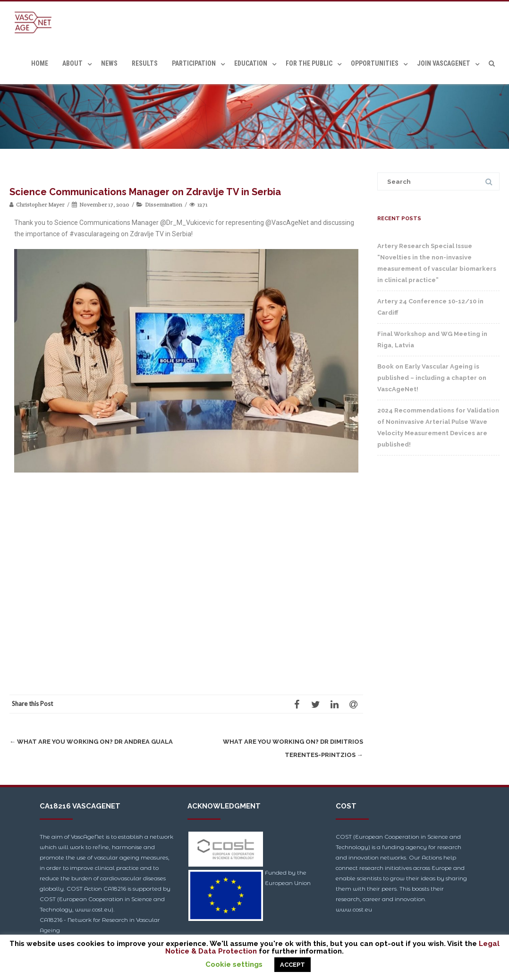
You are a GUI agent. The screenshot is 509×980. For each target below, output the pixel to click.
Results (145, 63)
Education (251, 63)
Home (40, 63)
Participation (194, 63)
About (72, 63)
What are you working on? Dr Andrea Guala (91, 742)
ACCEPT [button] (293, 965)
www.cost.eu (354, 909)
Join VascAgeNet (444, 63)
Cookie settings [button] (234, 964)
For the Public (309, 63)
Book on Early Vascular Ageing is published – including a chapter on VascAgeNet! (432, 378)
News (109, 63)
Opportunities (375, 63)
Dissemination (164, 204)
